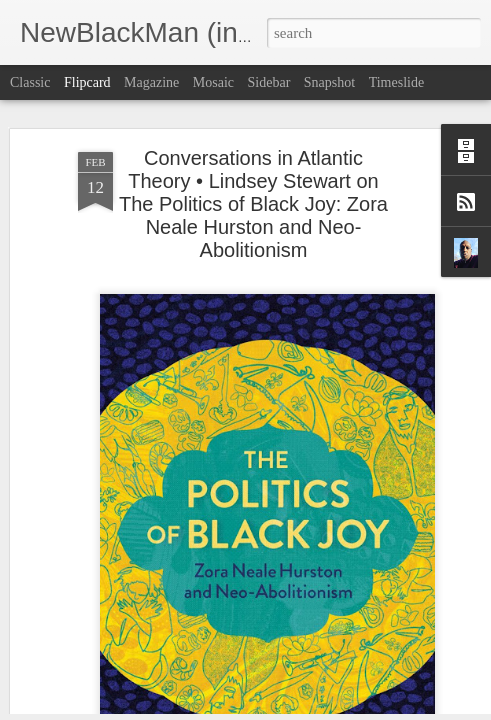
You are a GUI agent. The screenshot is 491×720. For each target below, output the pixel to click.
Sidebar (269, 82)
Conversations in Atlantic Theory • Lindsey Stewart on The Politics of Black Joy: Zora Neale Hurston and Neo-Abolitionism (253, 174)
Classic (30, 82)
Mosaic (213, 82)
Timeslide (397, 82)
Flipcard (87, 82)
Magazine (151, 82)
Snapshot (329, 82)
